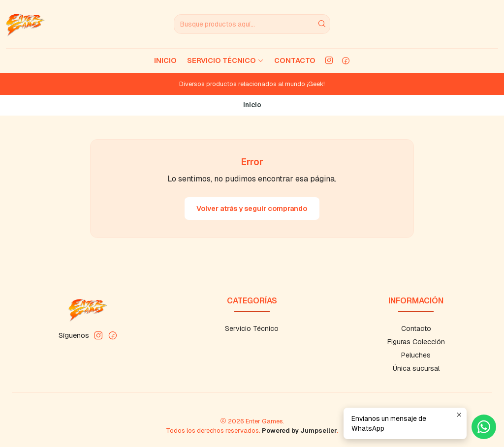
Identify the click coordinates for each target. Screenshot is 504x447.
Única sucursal (416, 368)
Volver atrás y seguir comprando (252, 209)
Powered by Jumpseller (299, 431)
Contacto (295, 60)
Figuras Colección (416, 342)
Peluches (416, 355)
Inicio (165, 60)
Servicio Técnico (225, 60)
